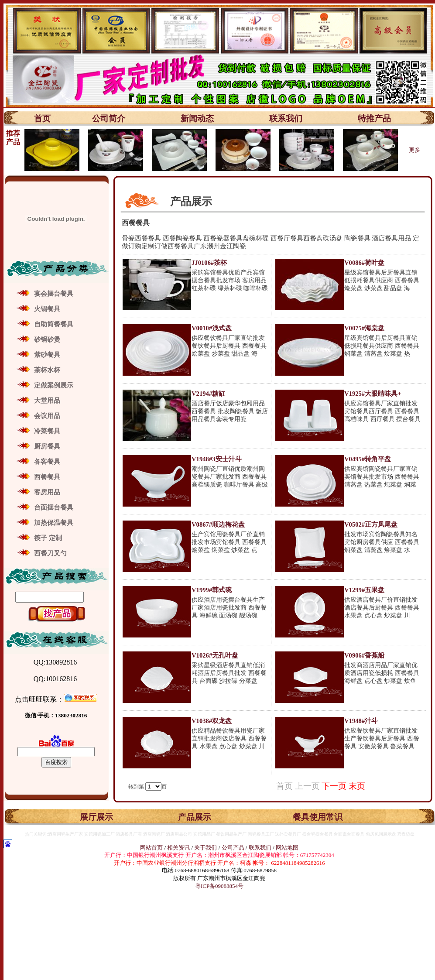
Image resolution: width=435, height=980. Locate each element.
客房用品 (47, 492)
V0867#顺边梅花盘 (218, 524)
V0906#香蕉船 (364, 655)
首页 (42, 118)
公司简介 (109, 118)
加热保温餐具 (54, 523)
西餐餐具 (47, 477)
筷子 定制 (48, 538)
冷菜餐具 (47, 431)
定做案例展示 (54, 385)
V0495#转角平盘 (368, 459)
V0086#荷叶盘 (364, 263)
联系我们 (286, 118)
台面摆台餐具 (54, 507)
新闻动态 (197, 118)
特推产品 (374, 118)
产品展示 (195, 817)
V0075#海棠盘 (364, 328)
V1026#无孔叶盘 (215, 655)
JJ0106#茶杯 (209, 263)
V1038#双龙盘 (212, 721)
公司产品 (233, 848)
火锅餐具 (47, 309)
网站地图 (287, 848)
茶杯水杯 (47, 370)
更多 (414, 150)
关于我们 (206, 848)
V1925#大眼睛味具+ (373, 394)
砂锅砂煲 (47, 339)
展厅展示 (96, 817)
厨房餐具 (47, 446)
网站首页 (151, 848)
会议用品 (47, 416)
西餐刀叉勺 (50, 553)
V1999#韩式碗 (212, 590)
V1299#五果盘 (364, 590)
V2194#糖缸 (208, 394)
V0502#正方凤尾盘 (371, 524)
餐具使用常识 (318, 817)
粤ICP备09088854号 (219, 886)
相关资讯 (178, 848)
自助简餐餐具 (54, 324)
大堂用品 (47, 401)
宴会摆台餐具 (54, 294)
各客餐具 (47, 462)
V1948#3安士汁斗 (217, 459)
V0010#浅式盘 (212, 328)
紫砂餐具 (47, 355)
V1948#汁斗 (361, 721)
